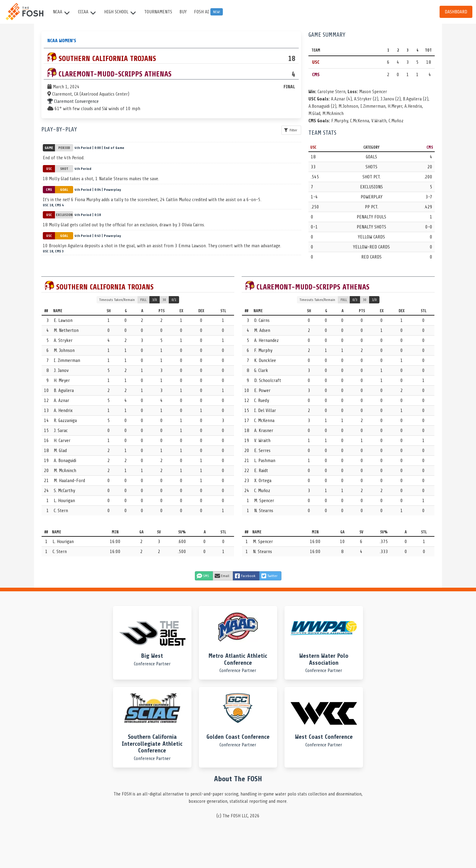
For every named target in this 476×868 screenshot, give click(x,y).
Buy (183, 12)
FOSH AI (208, 12)
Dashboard (456, 12)
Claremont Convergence (73, 101)
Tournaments (158, 12)
